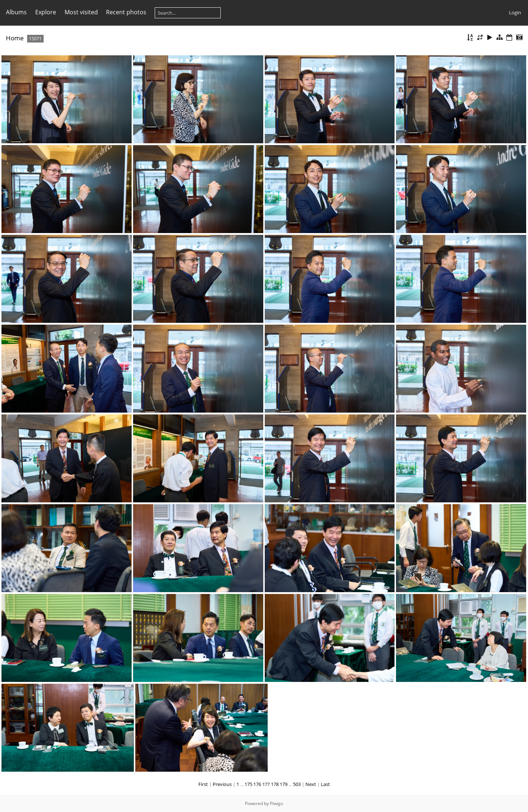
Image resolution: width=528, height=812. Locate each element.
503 (297, 784)
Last (325, 784)
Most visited (81, 12)
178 (275, 784)
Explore (46, 12)
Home (15, 38)
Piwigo (276, 803)
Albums (16, 12)
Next (311, 784)
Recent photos (126, 12)
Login (515, 12)
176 (257, 784)
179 (284, 784)
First (203, 784)
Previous (222, 784)
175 (248, 784)
